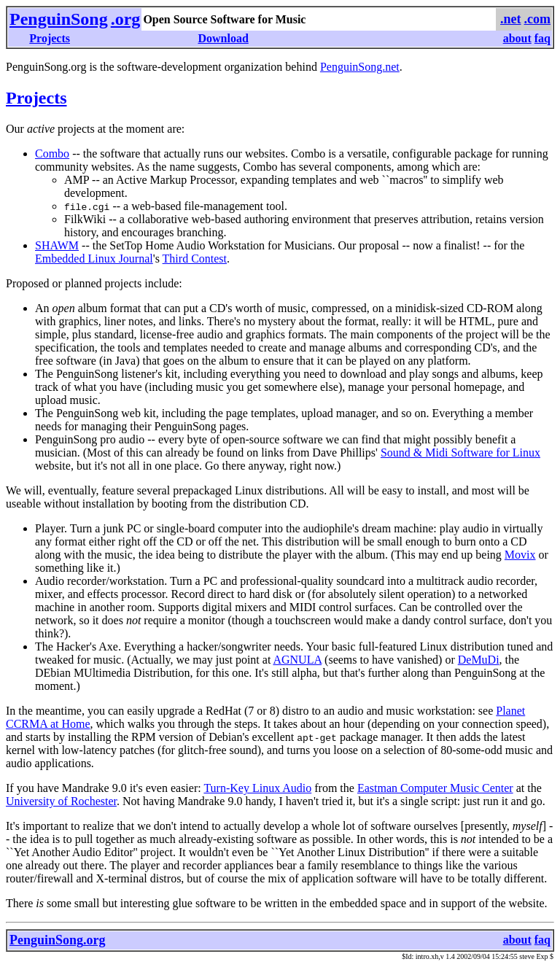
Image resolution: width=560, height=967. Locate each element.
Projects (50, 38)
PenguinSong (59, 19)
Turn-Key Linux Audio (257, 788)
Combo (52, 154)
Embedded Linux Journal (94, 259)
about (517, 38)
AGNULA (297, 660)
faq (542, 38)
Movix (520, 555)
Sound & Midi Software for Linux (460, 453)
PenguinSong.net (360, 67)
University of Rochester (61, 801)
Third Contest (195, 259)
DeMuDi (479, 660)
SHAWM (57, 245)
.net (511, 19)
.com (537, 19)
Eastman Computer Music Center (435, 788)
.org (126, 19)
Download (223, 38)
